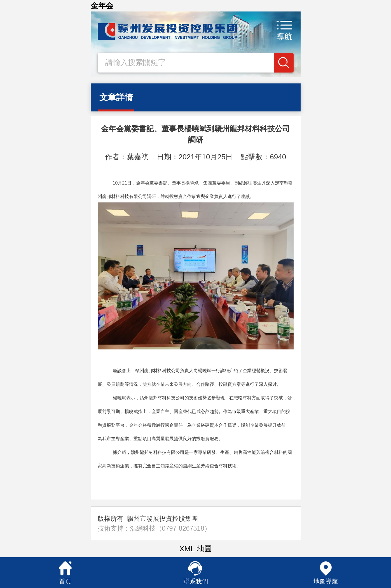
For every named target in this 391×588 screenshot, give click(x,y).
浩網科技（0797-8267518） (170, 528)
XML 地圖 (195, 549)
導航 (284, 37)
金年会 (102, 6)
